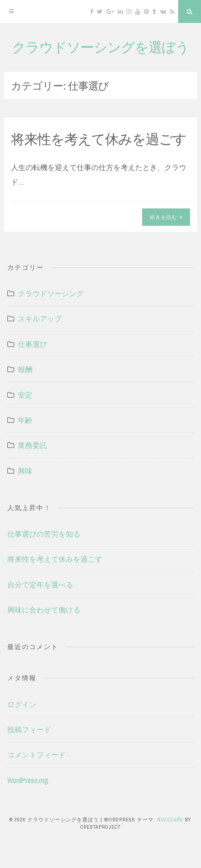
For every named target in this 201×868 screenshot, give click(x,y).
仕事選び (32, 344)
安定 (25, 395)
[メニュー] (11, 11)
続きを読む (166, 217)
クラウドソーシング (51, 293)
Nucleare (170, 820)
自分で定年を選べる (40, 585)
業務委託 (32, 445)
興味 (25, 471)
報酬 (25, 369)
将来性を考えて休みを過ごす (99, 138)
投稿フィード (29, 730)
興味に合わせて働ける (44, 610)
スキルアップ (40, 319)
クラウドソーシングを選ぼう (100, 47)
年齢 (25, 420)
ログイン (22, 704)
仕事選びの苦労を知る (44, 534)
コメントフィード (37, 755)
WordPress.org (28, 780)
